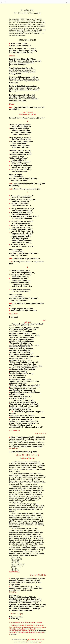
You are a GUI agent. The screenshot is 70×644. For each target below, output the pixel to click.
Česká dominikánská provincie (35, 642)
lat (5, 2)
